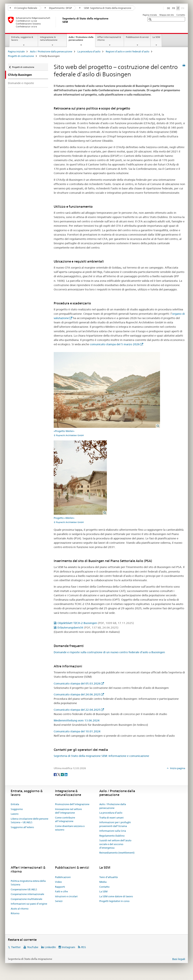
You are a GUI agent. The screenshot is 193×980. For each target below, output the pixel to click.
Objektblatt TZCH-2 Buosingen (96, 623)
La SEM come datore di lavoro (116, 896)
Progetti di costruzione (21, 56)
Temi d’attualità (108, 877)
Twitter (16, 947)
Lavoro (15, 814)
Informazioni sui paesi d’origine (29, 904)
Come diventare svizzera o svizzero (70, 828)
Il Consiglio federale (24, 8)
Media (103, 882)
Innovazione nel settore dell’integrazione (68, 811)
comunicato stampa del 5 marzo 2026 (115, 344)
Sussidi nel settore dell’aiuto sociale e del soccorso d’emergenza (115, 844)
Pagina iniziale (150, 15)
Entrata (15, 804)
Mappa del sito (167, 15)
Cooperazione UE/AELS (24, 889)
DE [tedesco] (168, 8)
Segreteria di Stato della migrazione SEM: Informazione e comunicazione (101, 756)
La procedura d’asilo (89, 51)
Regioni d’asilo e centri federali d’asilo (128, 51)
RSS (84, 947)
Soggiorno (17, 809)
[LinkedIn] (66, 774)
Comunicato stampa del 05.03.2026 (77, 683)
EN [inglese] (183, 8)
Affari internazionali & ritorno (109, 38)
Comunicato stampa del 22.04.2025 (77, 710)
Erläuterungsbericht (88, 627)
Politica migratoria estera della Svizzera (28, 883)
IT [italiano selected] (178, 8)
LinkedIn (50, 947)
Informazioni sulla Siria (113, 831)
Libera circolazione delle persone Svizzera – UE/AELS (29, 821)
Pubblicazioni (63, 877)
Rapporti (60, 887)
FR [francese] (173, 8)
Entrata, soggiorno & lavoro (22, 38)
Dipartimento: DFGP (58, 8)
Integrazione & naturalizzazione (49, 38)
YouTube (33, 947)
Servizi (59, 901)
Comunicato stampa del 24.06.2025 (77, 694)
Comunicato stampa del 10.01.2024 (77, 731)
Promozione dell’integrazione (72, 804)
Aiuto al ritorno (20, 909)
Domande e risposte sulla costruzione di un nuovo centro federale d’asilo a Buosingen (109, 652)
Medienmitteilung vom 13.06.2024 (77, 720)
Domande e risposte (21, 83)
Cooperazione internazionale (27, 894)
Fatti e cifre (61, 891)
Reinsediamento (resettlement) (117, 853)
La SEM (156, 37)
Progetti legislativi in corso (114, 901)
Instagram (69, 947)
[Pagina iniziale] (62, 22)
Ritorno (15, 913)
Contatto (181, 15)
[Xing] (63, 774)
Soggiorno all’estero (22, 827)
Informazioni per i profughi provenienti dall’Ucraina (115, 824)
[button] (150, 19)
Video (58, 882)
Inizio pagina (177, 768)
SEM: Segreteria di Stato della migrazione (105, 8)
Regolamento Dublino (112, 836)
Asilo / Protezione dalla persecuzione (81, 40)
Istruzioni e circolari (66, 896)
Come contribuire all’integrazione (65, 819)
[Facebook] (56, 774)
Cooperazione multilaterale (26, 899)
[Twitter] (59, 774)
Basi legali (179, 959)
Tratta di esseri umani (111, 818)
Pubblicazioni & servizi (137, 37)
